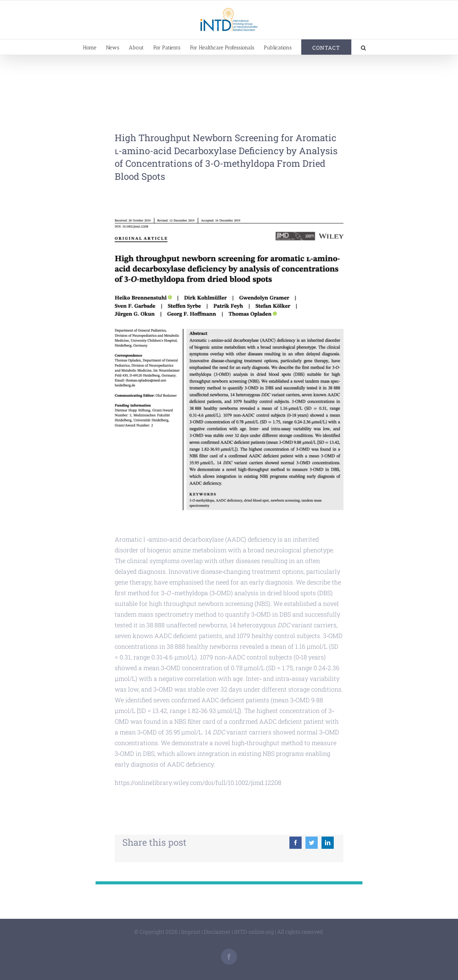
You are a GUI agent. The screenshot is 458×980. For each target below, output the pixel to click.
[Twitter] (312, 843)
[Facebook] (296, 843)
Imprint (191, 932)
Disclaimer (217, 932)
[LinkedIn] (328, 843)
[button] (363, 47)
